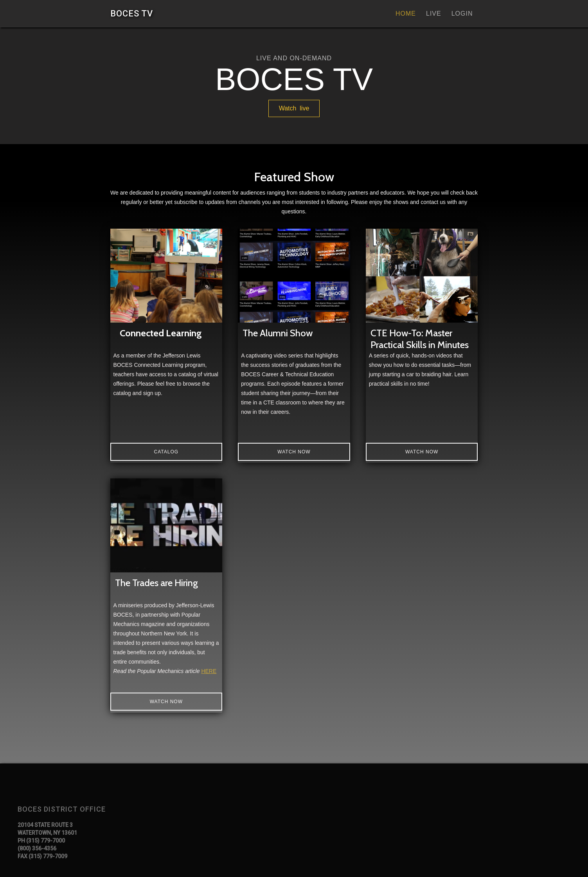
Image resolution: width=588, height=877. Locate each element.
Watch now (294, 452)
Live (434, 14)
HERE (209, 671)
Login (462, 14)
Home (406, 14)
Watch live (294, 108)
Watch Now (422, 452)
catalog (166, 452)
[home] (132, 14)
